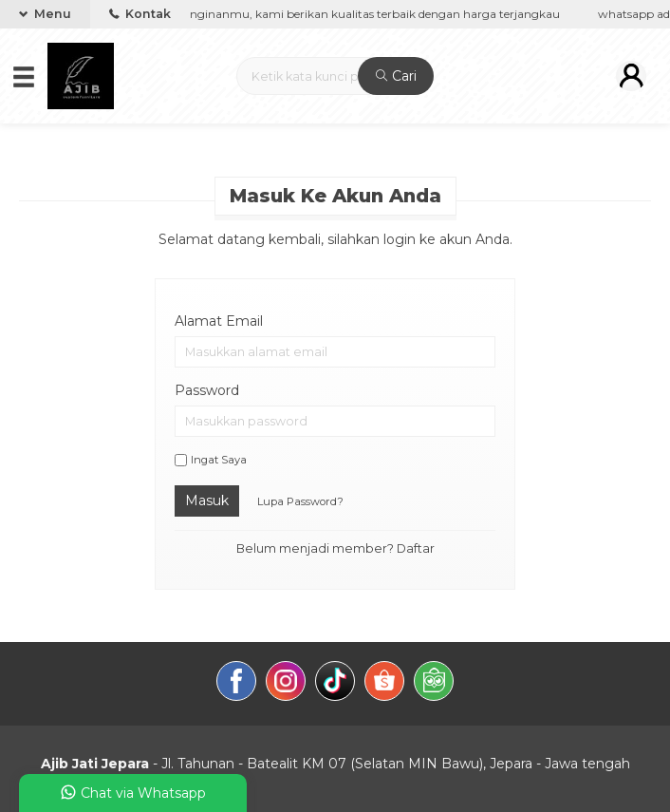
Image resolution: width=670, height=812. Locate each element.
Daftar (416, 548)
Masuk (207, 500)
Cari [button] (396, 76)
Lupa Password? (300, 501)
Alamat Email (219, 321)
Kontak (140, 14)
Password (207, 390)
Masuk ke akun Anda (335, 196)
